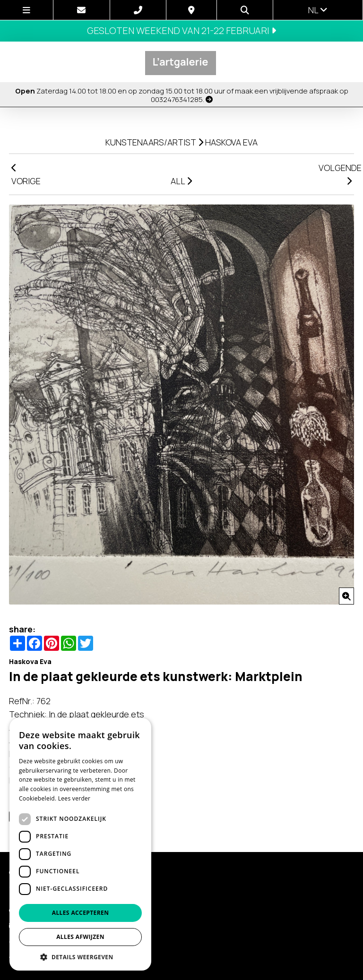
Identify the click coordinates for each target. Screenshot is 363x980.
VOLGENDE (336, 174)
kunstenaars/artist (151, 142)
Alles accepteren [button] (81, 913)
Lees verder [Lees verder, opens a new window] (74, 798)
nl (318, 10)
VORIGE (26, 175)
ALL (181, 181)
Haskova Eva (231, 142)
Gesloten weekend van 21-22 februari (181, 30)
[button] (80, 957)
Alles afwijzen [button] (80, 937)
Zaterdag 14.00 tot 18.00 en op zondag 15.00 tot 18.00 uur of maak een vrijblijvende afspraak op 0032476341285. (182, 95)
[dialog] (80, 844)
